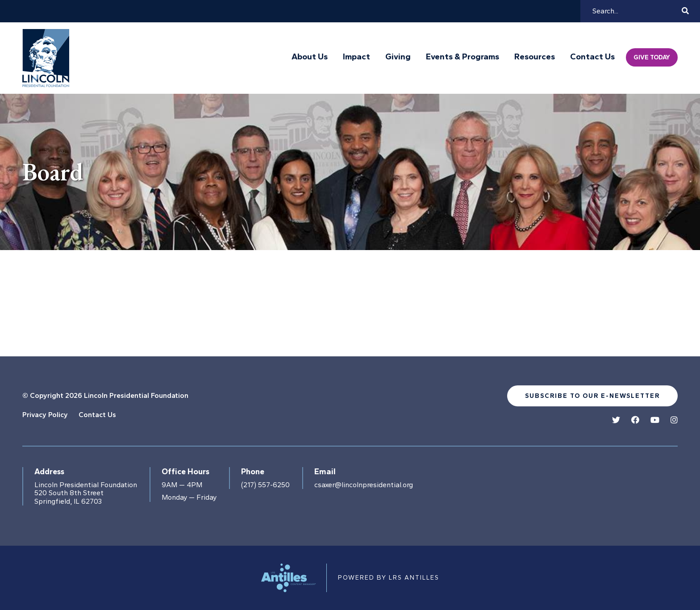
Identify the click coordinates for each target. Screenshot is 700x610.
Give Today (652, 57)
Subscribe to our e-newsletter (592, 396)
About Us (310, 57)
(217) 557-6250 (265, 485)
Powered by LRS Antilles (389, 578)
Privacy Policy (45, 415)
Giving (398, 57)
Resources (535, 57)
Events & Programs (462, 57)
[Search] (636, 11)
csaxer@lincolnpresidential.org (364, 485)
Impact (356, 57)
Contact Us (592, 57)
